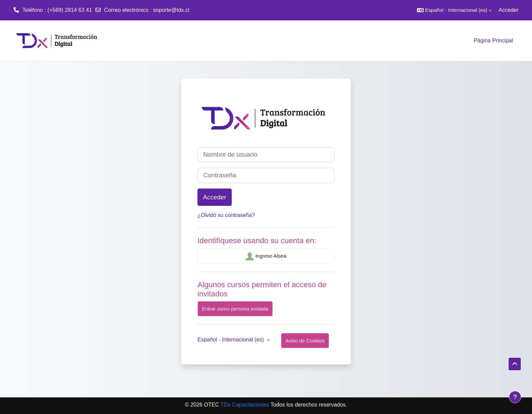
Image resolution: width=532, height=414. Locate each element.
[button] (454, 10)
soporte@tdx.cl (171, 10)
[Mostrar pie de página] (515, 397)
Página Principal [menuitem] (493, 41)
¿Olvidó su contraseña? (226, 215)
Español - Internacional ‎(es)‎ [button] (231, 340)
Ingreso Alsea (266, 256)
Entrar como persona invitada (235, 309)
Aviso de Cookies (305, 341)
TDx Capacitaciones (245, 405)
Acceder (508, 10)
